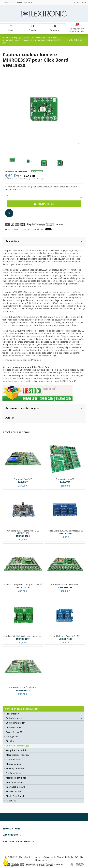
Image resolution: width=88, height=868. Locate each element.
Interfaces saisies (15, 782)
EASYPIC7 (23, 482)
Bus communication (16, 723)
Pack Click (11, 801)
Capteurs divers (14, 759)
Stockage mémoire (15, 769)
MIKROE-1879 (23, 639)
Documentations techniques (44, 408)
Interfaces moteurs (15, 787)
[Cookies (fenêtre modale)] (6, 862)
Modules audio (13, 764)
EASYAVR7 (65, 482)
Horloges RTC (13, 737)
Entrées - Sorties (14, 773)
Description (44, 241)
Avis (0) (44, 418)
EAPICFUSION (65, 587)
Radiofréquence (14, 718)
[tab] (44, 242)
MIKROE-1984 (23, 536)
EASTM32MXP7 (23, 587)
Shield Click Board (15, 796)
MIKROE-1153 (23, 690)
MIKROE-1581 (65, 639)
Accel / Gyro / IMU (15, 732)
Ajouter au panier (44, 204)
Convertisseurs (14, 727)
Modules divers (14, 791)
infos (48, 229)
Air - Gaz (10, 741)
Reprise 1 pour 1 (12, 229)
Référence (10, 171)
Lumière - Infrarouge (17, 746)
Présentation (12, 714)
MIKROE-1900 (65, 534)
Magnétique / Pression (17, 755)
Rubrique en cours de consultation (21, 709)
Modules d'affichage (16, 778)
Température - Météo (17, 750)
